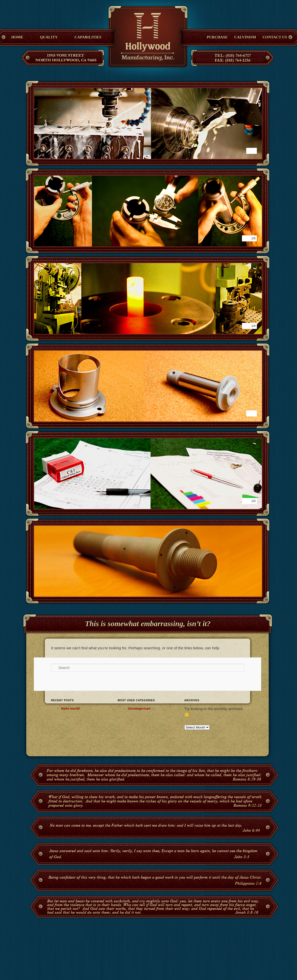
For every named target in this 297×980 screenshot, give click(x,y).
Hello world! (70, 708)
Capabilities (88, 37)
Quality (49, 37)
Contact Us (275, 37)
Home (17, 37)
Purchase (217, 37)
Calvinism (245, 37)
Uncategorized (139, 708)
